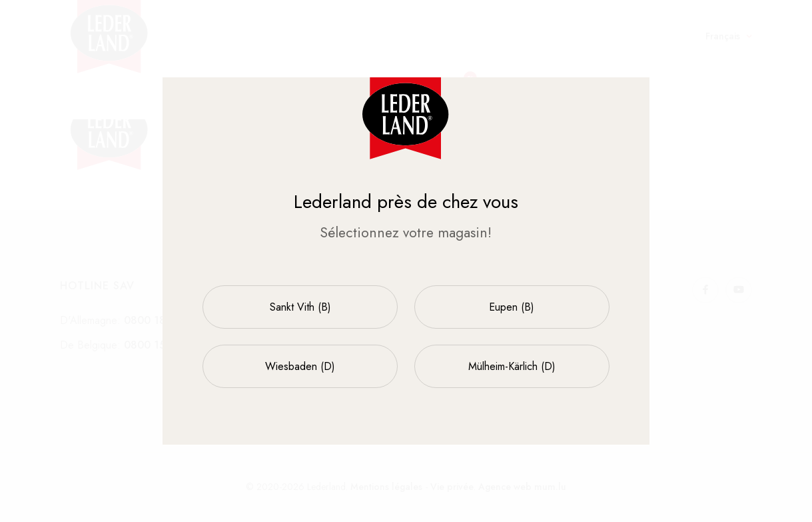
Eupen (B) (512, 307)
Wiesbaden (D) (300, 366)
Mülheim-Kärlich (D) (512, 366)
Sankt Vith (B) (300, 307)
